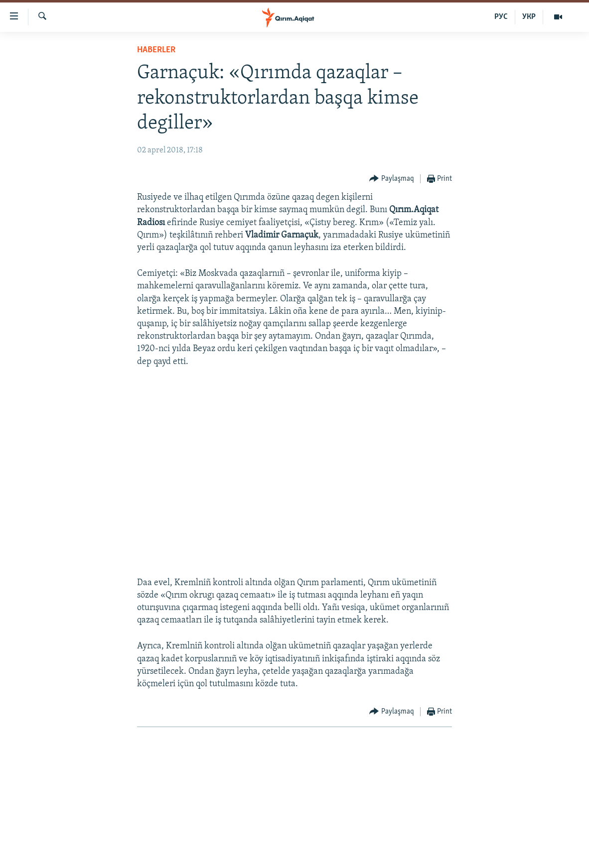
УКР (529, 17)
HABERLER (156, 50)
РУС (501, 17)
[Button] (392, 179)
